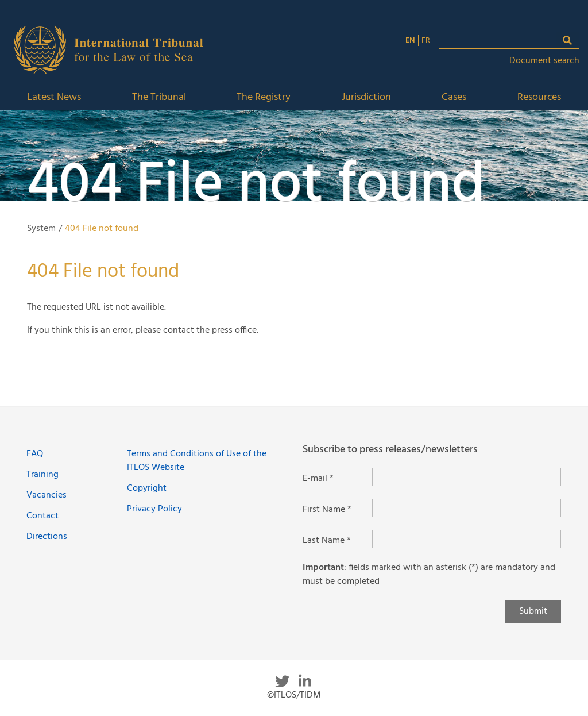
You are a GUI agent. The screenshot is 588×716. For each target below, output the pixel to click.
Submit (533, 611)
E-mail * (318, 479)
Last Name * (327, 541)
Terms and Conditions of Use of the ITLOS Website (197, 461)
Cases (454, 98)
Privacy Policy (154, 509)
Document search (544, 61)
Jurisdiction (366, 98)
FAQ (35, 454)
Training (42, 475)
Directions (47, 537)
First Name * (327, 510)
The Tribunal (159, 98)
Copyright (147, 488)
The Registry (264, 98)
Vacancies (47, 495)
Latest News (54, 98)
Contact (42, 516)
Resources (539, 98)
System (41, 229)
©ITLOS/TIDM (294, 695)
